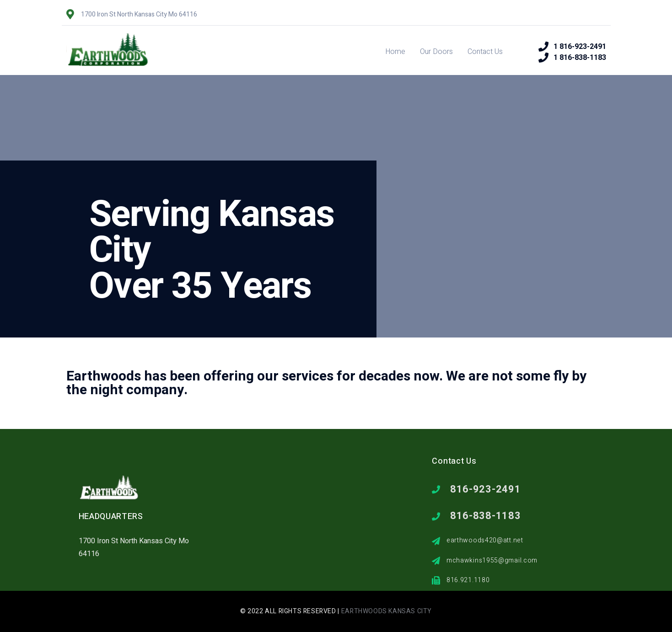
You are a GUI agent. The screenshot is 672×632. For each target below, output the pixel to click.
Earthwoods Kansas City (387, 611)
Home (395, 52)
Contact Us (485, 52)
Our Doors (436, 52)
